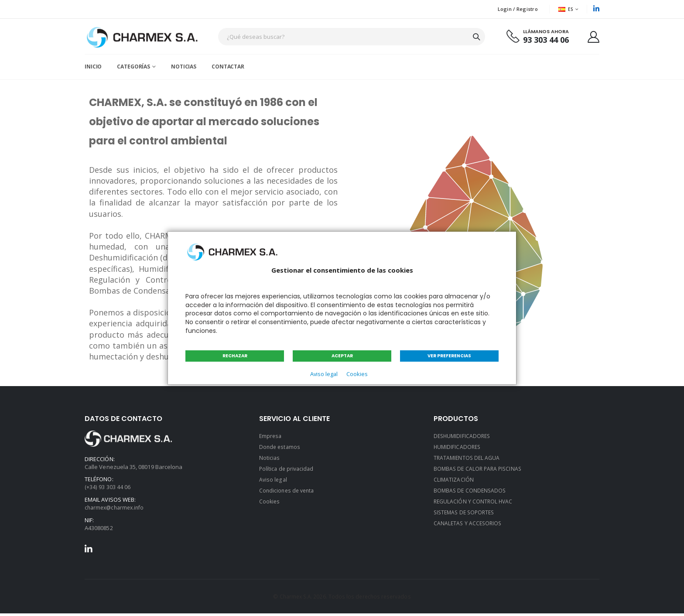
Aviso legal (323, 374)
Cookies (358, 374)
